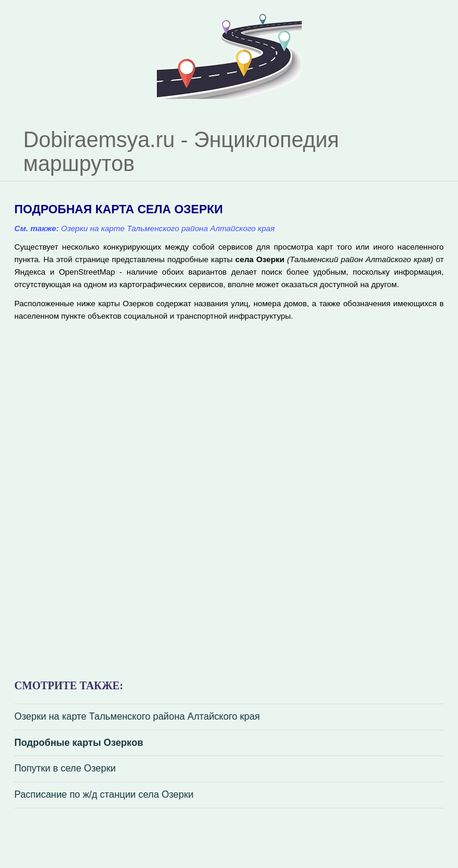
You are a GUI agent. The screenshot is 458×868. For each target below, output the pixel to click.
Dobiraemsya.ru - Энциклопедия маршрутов (181, 152)
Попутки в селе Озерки (65, 768)
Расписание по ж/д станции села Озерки (104, 794)
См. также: (37, 228)
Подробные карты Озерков (79, 743)
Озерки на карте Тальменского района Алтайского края (137, 716)
